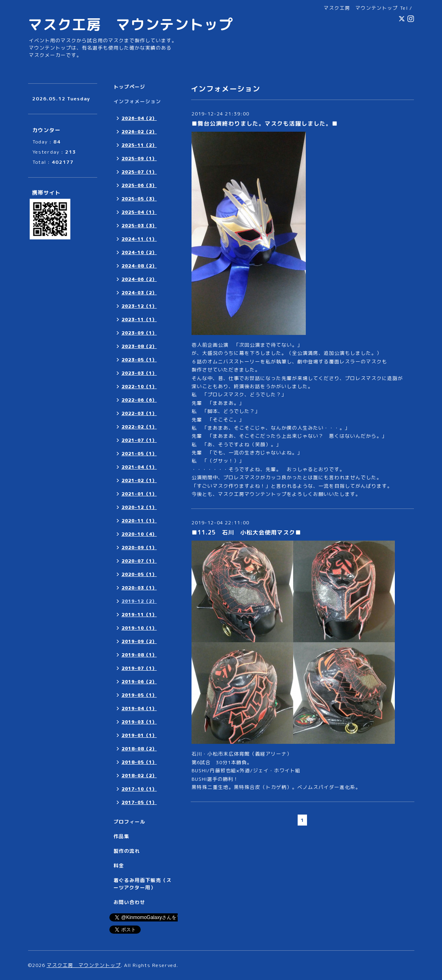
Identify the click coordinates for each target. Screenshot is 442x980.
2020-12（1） (139, 507)
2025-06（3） (139, 185)
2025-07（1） (139, 172)
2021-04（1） (139, 467)
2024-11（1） (139, 239)
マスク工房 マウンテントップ (131, 24)
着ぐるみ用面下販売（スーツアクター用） (143, 884)
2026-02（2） (139, 132)
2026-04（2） (139, 118)
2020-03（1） (139, 588)
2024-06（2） (139, 279)
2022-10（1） (139, 387)
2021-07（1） (139, 440)
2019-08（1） (139, 655)
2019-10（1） (139, 628)
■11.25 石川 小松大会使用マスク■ (246, 532)
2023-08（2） (139, 346)
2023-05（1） (139, 360)
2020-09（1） (139, 548)
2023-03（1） (139, 373)
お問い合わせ (129, 902)
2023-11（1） (139, 319)
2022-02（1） (139, 427)
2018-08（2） (139, 749)
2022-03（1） (139, 413)
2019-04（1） (139, 708)
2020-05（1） (139, 574)
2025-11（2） (139, 145)
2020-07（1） (139, 561)
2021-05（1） (139, 454)
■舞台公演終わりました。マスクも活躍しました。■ (265, 123)
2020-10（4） (139, 534)
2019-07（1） (139, 668)
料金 (119, 866)
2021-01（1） (139, 494)
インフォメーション (137, 101)
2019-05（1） (139, 695)
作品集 (121, 836)
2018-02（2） (139, 776)
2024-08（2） (139, 266)
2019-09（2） (139, 641)
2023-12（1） (139, 306)
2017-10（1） (139, 789)
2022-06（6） (139, 400)
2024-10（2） (139, 252)
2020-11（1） (139, 521)
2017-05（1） (139, 802)
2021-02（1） (139, 480)
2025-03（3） (139, 226)
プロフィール (129, 822)
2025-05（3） (139, 199)
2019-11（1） (139, 615)
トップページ (129, 87)
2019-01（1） (139, 735)
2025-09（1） (139, 159)
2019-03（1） (139, 722)
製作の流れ (127, 851)
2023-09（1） (139, 333)
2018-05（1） (139, 762)
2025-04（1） (139, 212)
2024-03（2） (139, 293)
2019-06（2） (139, 682)
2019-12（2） (139, 601)
